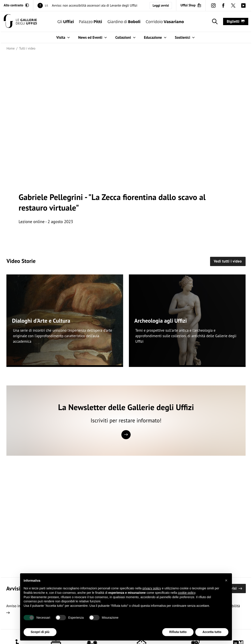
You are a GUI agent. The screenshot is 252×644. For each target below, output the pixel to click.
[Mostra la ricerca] (214, 22)
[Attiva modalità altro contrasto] (16, 5)
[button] (226, 580)
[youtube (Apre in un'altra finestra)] (243, 5)
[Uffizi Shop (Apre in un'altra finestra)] (191, 5)
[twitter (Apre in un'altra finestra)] (233, 5)
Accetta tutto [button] (212, 632)
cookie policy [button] (187, 593)
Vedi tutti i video (228, 261)
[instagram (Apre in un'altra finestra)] (213, 5)
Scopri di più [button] (40, 632)
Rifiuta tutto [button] (178, 632)
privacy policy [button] (152, 588)
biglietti (236, 21)
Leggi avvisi (161, 5)
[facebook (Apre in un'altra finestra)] (223, 5)
